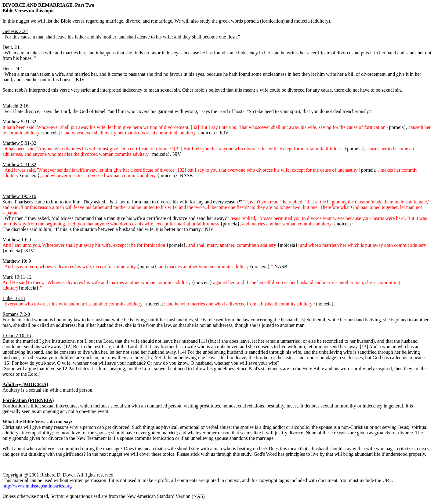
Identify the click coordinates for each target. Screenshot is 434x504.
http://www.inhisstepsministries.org (37, 486)
